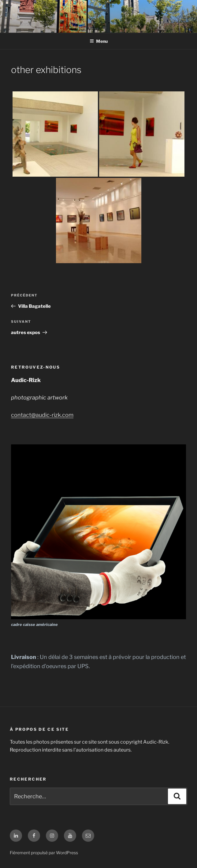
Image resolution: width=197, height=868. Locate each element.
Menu (99, 41)
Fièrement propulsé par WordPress (44, 853)
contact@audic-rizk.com (42, 415)
